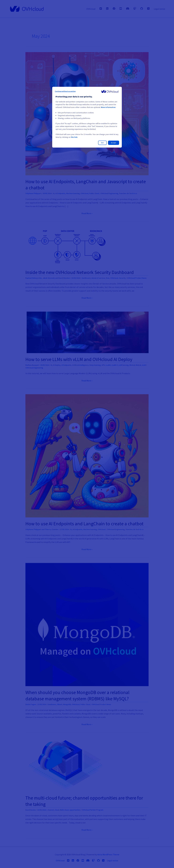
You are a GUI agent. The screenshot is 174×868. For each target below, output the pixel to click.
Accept (114, 143)
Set (102, 143)
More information (108, 107)
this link (74, 137)
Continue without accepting (65, 91)
